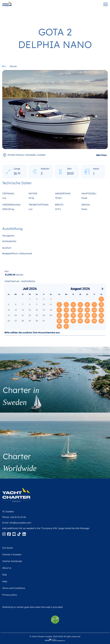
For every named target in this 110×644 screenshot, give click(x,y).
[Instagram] (4, 534)
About (7, 568)
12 (80, 310)
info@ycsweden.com (20, 523)
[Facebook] (9, 534)
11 (73, 310)
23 (59, 321)
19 (80, 315)
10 (66, 310)
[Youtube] (14, 534)
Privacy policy (10, 595)
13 (87, 310)
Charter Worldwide (12, 561)
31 (66, 326)
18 (73, 315)
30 (59, 326)
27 (87, 321)
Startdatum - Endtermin (20, 281)
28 (94, 321)
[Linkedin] (24, 534)
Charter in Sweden (12, 554)
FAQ (4, 575)
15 (101, 310)
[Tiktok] (19, 534)
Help (5, 581)
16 (59, 315)
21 (94, 315)
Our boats (8, 548)
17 (66, 315)
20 (87, 315)
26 (80, 321)
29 (101, 321)
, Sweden (24, 155)
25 (73, 321)
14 (94, 310)
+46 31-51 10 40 (18, 517)
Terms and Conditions (14, 588)
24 (66, 321)
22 (101, 315)
